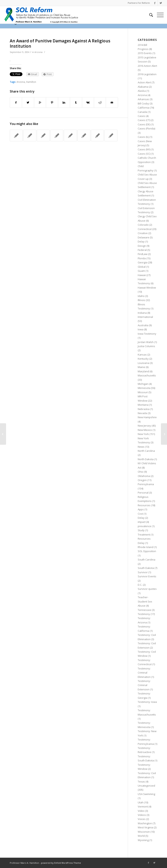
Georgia (143, 262)
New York (143, 434)
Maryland (143, 371)
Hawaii (142, 275)
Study (141, 530)
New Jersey (144, 426)
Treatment (144, 535)
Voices (142, 819)
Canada (142, 112)
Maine (141, 367)
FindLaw (143, 254)
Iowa (141, 329)
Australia (143, 325)
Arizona (39, 52)
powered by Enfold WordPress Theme (61, 863)
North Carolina (146, 451)
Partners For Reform (139, 3)
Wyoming (143, 840)
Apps (141, 509)
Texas (141, 782)
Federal (142, 250)
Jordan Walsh (146, 342)
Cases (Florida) (146, 128)
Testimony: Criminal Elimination (144, 673)
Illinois (141, 300)
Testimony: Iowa (147, 702)
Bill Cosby (143, 103)
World (141, 836)
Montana (143, 405)
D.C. (140, 585)
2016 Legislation (147, 74)
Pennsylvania (146, 484)
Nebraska (144, 409)
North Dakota (146, 459)
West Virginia (145, 827)
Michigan (143, 384)
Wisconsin (144, 832)
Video (141, 811)
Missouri (143, 392)
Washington (145, 823)
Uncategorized (146, 786)
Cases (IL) (143, 137)
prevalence (144, 526)
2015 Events (145, 53)
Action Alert (144, 82)
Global (142, 267)
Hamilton (31, 82)
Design (142, 246)
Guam (141, 271)
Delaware (143, 237)
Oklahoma (144, 476)
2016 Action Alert (147, 66)
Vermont (143, 807)
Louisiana (143, 363)
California (143, 108)
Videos (142, 815)
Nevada (142, 413)
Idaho (141, 296)
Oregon (142, 480)
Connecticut (145, 229)
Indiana (142, 313)
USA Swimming (146, 794)
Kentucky (143, 359)
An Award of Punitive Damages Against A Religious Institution (60, 43)
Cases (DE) (144, 124)
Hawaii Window (147, 288)
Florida (142, 258)
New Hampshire (147, 417)
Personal (143, 493)
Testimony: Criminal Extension (144, 685)
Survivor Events (147, 576)
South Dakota (146, 568)
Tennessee (144, 610)
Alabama (143, 87)
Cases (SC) (144, 154)
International (145, 317)
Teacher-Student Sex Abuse (145, 601)
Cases (141, 116)
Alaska (142, 91)
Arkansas (143, 99)
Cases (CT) (144, 120)
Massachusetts (147, 375)
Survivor (143, 572)
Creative (143, 233)
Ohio (141, 472)
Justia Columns (146, 346)
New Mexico (145, 430)
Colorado (143, 225)
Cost (140, 514)
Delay (141, 242)
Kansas (142, 355)
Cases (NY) (144, 149)
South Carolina (147, 560)
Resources (144, 505)
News (141, 447)
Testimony (144, 614)
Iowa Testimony (147, 334)
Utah (141, 802)
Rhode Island (146, 547)
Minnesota (144, 388)
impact (142, 522)
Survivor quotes (147, 589)
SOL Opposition (147, 551)
